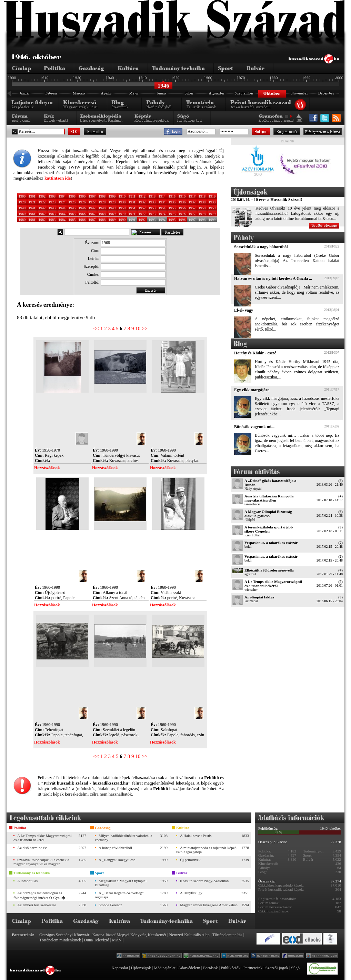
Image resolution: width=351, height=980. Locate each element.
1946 (82, 208)
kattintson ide (58, 178)
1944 (62, 208)
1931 (132, 202)
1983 (52, 220)
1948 (102, 208)
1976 (182, 214)
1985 (72, 220)
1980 (22, 220)
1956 (182, 208)
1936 (182, 202)
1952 (142, 208)
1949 (112, 208)
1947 (92, 208)
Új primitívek (190, 860)
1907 (92, 196)
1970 (122, 214)
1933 (152, 202)
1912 (142, 196)
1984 (62, 220)
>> (145, 329)
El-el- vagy (244, 310)
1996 (182, 220)
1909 (112, 196)
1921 (32, 202)
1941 (32, 208)
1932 (142, 202)
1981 (32, 220)
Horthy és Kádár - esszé (255, 353)
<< (96, 329)
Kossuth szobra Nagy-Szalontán (204, 881)
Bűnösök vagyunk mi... (254, 427)
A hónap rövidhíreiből (115, 848)
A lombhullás (27, 881)
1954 (162, 208)
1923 (52, 202)
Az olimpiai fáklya (259, 597)
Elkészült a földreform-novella (269, 570)
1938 (202, 202)
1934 (162, 202)
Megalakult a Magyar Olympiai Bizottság (121, 883)
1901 (32, 196)
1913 (152, 196)
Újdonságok (141, 968)
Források (210, 968)
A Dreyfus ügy (191, 893)
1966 (82, 214)
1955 (172, 208)
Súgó (295, 968)
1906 (82, 196)
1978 (202, 214)
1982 (42, 220)
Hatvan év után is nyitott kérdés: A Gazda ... (273, 279)
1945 (72, 208)
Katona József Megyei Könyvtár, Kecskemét (129, 935)
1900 (22, 196)
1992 (142, 220)
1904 (62, 196)
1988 (102, 220)
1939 (212, 202)
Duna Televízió (96, 940)
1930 (122, 202)
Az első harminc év (32, 848)
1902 (42, 196)
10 (138, 329)
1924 (62, 202)
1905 (72, 196)
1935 (172, 202)
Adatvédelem (189, 968)
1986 (82, 220)
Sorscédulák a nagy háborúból (261, 247)
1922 (42, 202)
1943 (52, 208)
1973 (152, 214)
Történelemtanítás (227, 935)
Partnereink (253, 968)
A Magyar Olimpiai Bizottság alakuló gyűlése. (268, 514)
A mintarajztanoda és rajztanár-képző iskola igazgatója (206, 850)
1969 (112, 214)
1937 (192, 202)
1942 (42, 208)
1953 (152, 208)
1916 (182, 196)
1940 (22, 208)
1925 (72, 202)
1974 (162, 214)
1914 (162, 196)
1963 (52, 214)
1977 (192, 214)
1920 (22, 202)
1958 (202, 208)
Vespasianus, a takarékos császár (271, 543)
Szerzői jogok (277, 968)
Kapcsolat (120, 968)
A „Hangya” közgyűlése (117, 860)
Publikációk (230, 968)
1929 (112, 202)
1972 (142, 214)
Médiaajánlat (165, 968)
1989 (112, 220)
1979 (212, 214)
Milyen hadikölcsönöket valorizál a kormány (123, 838)
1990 (122, 220)
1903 (52, 196)
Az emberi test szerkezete (37, 905)
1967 (92, 214)
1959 (212, 208)
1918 (202, 196)
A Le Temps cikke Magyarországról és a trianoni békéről (273, 584)
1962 (42, 214)
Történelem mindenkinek (60, 940)
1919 (212, 196)
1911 (132, 196)
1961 (32, 214)
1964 (62, 214)
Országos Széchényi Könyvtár (64, 935)
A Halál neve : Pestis (196, 836)
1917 (192, 196)
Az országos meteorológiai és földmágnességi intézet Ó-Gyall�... (41, 895)
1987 (92, 220)
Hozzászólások (47, 468)
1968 (102, 214)
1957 (192, 208)
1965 (72, 214)
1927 (92, 202)
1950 (122, 208)
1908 (102, 196)
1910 (122, 196)
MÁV (117, 940)
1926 (82, 202)
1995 (172, 220)
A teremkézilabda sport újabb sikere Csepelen (269, 529)
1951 (132, 208)
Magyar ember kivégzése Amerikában (209, 905)
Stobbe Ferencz (110, 905)
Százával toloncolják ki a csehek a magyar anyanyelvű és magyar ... (41, 862)
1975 (172, 214)
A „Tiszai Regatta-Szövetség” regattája (119, 895)
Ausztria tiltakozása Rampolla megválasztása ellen (269, 498)
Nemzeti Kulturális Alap (189, 935)
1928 (102, 202)
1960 (22, 214)
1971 (132, 214)
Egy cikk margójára (252, 390)
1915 (172, 196)
